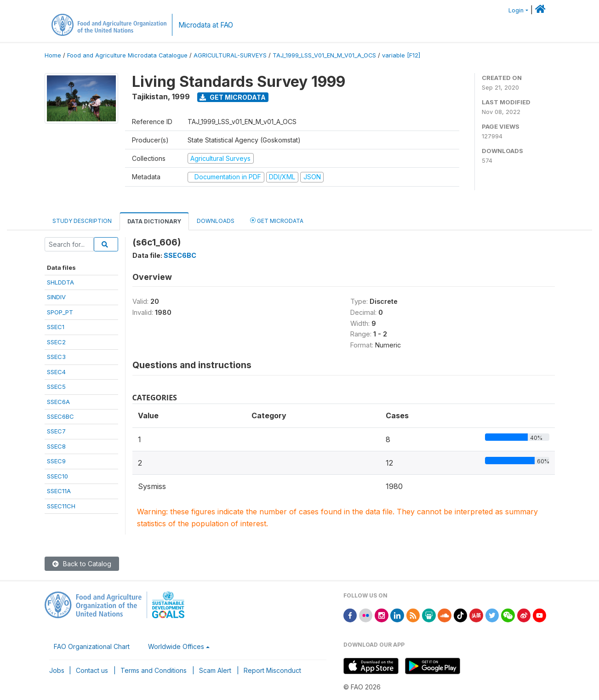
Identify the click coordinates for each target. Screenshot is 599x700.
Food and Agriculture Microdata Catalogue (127, 55)
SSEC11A (59, 491)
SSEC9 (56, 461)
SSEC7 (56, 431)
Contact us (92, 670)
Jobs (57, 670)
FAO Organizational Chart (92, 646)
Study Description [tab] (82, 221)
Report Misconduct (272, 670)
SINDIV (56, 297)
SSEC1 (56, 327)
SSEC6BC (60, 416)
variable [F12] (401, 55)
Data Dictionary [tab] (154, 221)
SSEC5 (56, 387)
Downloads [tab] (216, 221)
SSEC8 (56, 446)
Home (53, 55)
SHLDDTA (60, 282)
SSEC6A (58, 402)
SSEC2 (56, 342)
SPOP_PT (60, 312)
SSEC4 (56, 372)
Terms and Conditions (154, 670)
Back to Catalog (82, 564)
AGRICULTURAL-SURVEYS (230, 55)
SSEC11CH (61, 506)
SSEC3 (56, 357)
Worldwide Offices (176, 646)
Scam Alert (215, 670)
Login (516, 10)
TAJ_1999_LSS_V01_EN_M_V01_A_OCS (324, 55)
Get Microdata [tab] (277, 220)
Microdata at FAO (206, 25)
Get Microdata (233, 97)
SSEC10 (57, 476)
